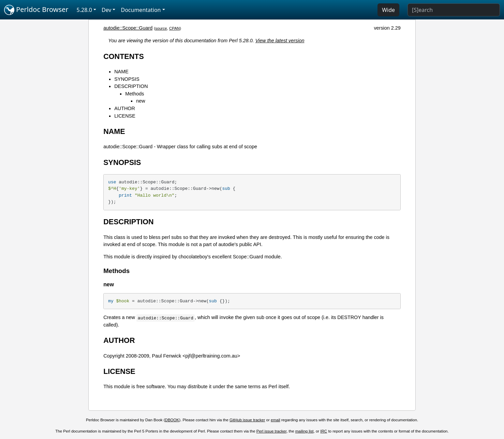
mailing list (305, 431)
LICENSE (125, 116)
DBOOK (172, 420)
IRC (324, 431)
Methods (135, 94)
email (276, 420)
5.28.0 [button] (84, 10)
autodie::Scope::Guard (128, 28)
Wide (388, 10)
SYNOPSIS (127, 79)
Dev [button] (107, 10)
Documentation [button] (141, 10)
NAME (121, 72)
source (161, 28)
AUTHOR (125, 108)
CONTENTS (124, 56)
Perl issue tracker (271, 431)
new (140, 101)
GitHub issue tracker (247, 420)
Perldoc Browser (36, 10)
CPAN (174, 28)
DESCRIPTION (131, 86)
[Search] (454, 10)
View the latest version (280, 41)
